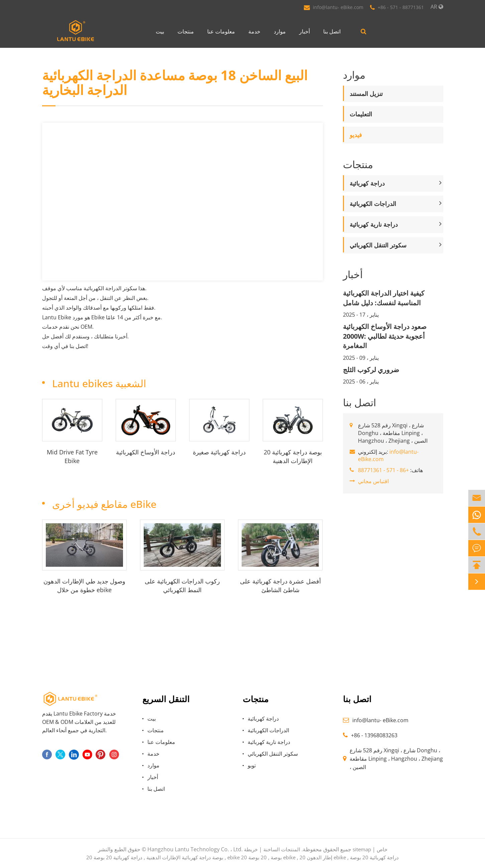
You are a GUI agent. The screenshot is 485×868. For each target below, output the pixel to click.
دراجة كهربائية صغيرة (219, 452)
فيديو (356, 135)
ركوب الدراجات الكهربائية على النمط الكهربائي (182, 585)
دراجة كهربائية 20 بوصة (118, 857)
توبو (252, 765)
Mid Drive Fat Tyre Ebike (72, 456)
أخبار (305, 31)
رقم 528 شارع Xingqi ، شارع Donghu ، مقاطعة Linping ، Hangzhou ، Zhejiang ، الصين (396, 759)
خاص (382, 849)
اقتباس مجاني (373, 481)
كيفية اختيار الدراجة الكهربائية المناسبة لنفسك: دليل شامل (384, 298)
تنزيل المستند (366, 94)
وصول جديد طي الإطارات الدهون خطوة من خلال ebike (84, 585)
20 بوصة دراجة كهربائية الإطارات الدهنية (293, 456)
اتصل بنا (332, 31)
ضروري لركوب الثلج (371, 370)
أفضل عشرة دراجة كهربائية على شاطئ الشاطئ (280, 585)
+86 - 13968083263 (374, 735)
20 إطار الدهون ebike (323, 857)
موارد (280, 31)
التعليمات (361, 114)
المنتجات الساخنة (282, 849)
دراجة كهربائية (367, 183)
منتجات (186, 31)
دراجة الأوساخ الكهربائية (146, 452)
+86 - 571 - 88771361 (401, 7)
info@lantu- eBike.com (338, 7)
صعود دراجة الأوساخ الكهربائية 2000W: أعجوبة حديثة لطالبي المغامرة (385, 336)
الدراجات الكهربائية (373, 204)
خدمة (254, 31)
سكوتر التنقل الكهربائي (378, 245)
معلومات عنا (221, 31)
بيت (160, 31)
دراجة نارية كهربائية (374, 224)
